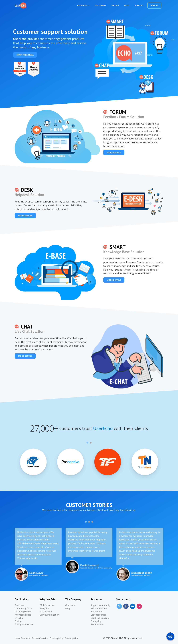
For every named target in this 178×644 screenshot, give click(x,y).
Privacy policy (56, 638)
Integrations (46, 612)
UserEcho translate (100, 618)
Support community (101, 605)
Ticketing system (23, 612)
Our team (70, 605)
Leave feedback (22, 638)
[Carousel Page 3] (92, 522)
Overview (19, 605)
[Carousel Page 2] (91, 443)
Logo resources (98, 615)
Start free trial (25, 55)
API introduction (99, 608)
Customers (100, 5)
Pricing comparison (24, 624)
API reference (97, 612)
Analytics (44, 608)
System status (98, 624)
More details (114, 152)
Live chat (19, 618)
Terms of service (40, 638)
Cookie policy (71, 638)
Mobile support (48, 605)
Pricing (115, 5)
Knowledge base (23, 615)
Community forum (24, 608)
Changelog (96, 621)
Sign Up (154, 5)
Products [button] (83, 5)
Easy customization (50, 615)
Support (139, 5)
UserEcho (103, 428)
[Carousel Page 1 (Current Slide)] (87, 443)
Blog (127, 5)
